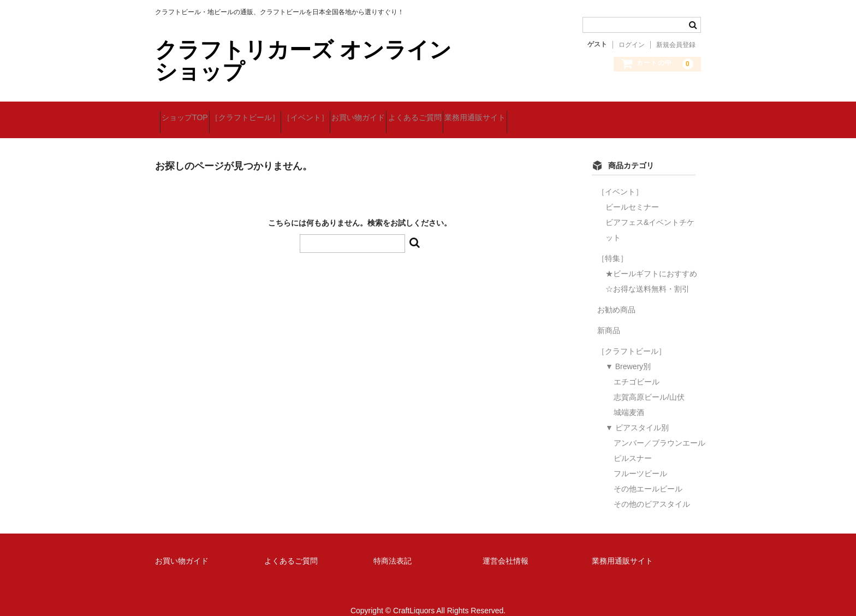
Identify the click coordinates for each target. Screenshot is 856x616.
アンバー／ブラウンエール (659, 429)
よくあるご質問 (497, 113)
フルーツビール (640, 460)
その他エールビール (648, 475)
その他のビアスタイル (652, 490)
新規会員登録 (676, 45)
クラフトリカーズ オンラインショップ (303, 61)
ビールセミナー (632, 193)
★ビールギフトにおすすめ (651, 260)
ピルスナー (633, 445)
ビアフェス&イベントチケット (650, 216)
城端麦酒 (629, 399)
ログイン (632, 45)
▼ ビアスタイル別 (637, 414)
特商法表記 (393, 547)
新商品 (609, 317)
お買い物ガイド (421, 113)
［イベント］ (349, 113)
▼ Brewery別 (628, 353)
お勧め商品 (616, 296)
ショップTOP (190, 113)
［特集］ (613, 245)
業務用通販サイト (576, 113)
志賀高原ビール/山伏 (649, 383)
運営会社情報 (506, 547)
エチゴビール (637, 368)
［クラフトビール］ (269, 113)
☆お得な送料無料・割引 (647, 275)
